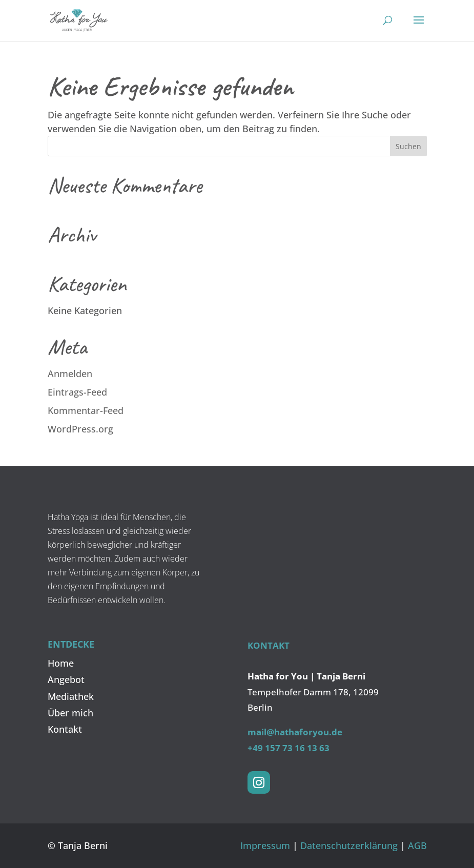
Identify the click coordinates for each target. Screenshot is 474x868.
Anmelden (70, 374)
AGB (417, 845)
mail (257, 732)
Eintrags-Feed (77, 392)
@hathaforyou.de (304, 732)
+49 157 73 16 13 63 (288, 748)
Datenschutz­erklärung (349, 845)
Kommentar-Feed (86, 410)
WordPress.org (80, 429)
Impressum (265, 845)
